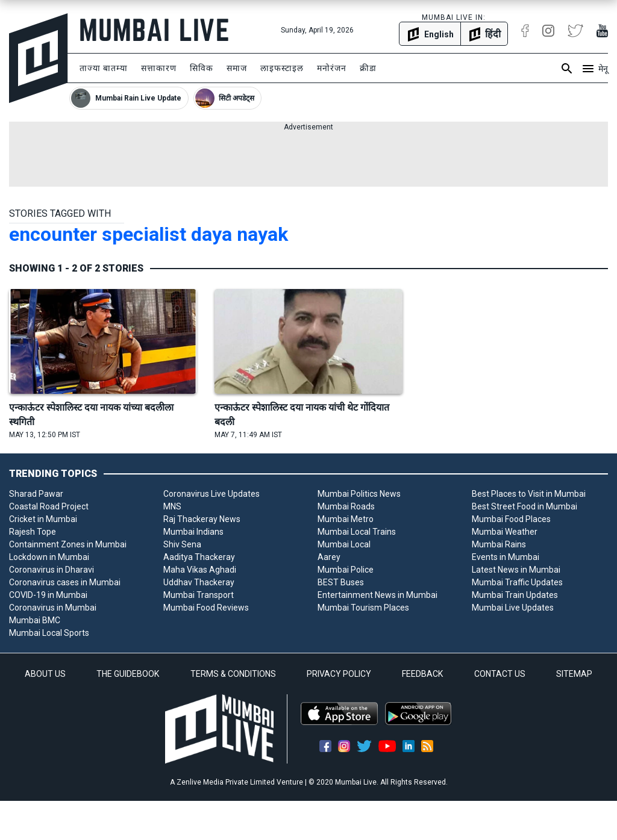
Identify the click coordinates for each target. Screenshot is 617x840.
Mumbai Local (344, 544)
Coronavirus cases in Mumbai (65, 582)
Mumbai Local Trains (357, 532)
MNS (172, 506)
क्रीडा (368, 68)
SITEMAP (574, 674)
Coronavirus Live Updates (211, 494)
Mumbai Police (346, 570)
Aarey (329, 557)
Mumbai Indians (193, 532)
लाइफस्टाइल (282, 68)
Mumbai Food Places (511, 519)
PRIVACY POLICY (339, 674)
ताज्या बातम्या (104, 68)
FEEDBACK (422, 674)
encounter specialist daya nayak (149, 234)
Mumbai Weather (505, 532)
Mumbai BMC (35, 620)
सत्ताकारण (159, 68)
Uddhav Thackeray (199, 582)
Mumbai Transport (199, 595)
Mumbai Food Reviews (206, 608)
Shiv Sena (182, 544)
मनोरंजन (332, 68)
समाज (237, 68)
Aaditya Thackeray (199, 557)
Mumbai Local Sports (49, 633)
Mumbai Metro (346, 519)
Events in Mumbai (506, 557)
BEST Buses (341, 582)
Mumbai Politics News (359, 494)
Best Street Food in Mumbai (525, 506)
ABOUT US (45, 674)
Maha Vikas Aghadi (200, 570)
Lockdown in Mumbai (49, 557)
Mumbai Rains (499, 544)
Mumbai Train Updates (515, 595)
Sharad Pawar (36, 494)
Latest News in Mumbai (516, 570)
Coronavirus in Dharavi (52, 570)
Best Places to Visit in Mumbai (529, 494)
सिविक (202, 68)
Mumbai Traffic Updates (517, 582)
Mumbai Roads (346, 506)
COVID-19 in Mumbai (48, 595)
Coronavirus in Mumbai (53, 608)
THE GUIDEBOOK (128, 674)
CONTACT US (500, 674)
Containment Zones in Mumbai (68, 544)
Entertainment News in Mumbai (377, 595)
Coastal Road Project (49, 506)
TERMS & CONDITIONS (233, 674)
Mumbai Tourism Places (363, 608)
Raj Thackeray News (202, 519)
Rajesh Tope (33, 532)
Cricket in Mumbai (43, 519)
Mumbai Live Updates (513, 608)
